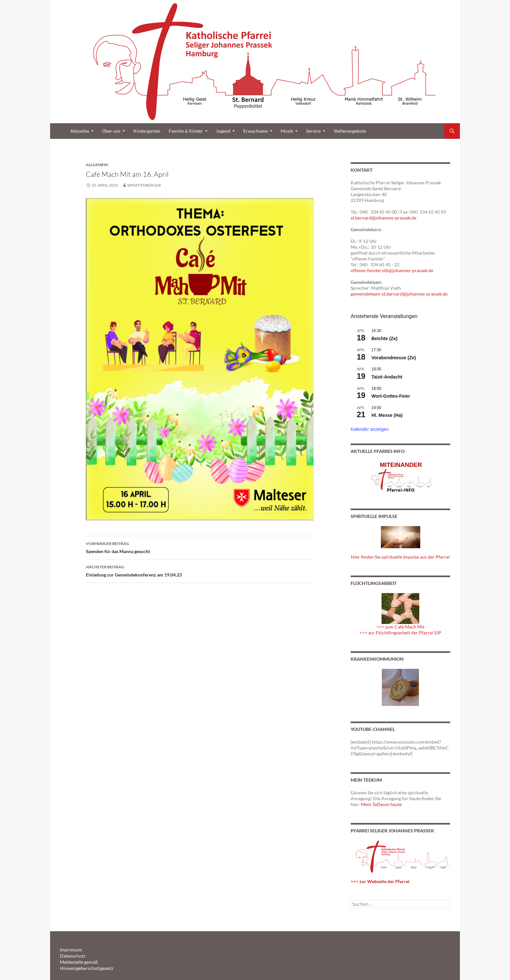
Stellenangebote (350, 131)
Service (313, 131)
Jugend (223, 131)
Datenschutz (71, 955)
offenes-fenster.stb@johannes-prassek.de (392, 270)
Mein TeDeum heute (381, 804)
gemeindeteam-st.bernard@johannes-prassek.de (399, 294)
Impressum (69, 950)
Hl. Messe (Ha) (387, 415)
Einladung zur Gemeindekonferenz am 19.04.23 (200, 570)
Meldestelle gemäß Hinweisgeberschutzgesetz (99, 961)
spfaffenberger (144, 185)
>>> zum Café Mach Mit (400, 627)
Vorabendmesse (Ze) (394, 358)
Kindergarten (147, 131)
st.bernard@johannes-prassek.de (383, 218)
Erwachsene (255, 131)
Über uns (111, 131)
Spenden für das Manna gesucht (200, 547)
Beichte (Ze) (384, 338)
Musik (287, 131)
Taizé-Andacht (387, 377)
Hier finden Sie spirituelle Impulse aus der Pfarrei (400, 557)
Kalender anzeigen (370, 429)
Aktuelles (80, 131)
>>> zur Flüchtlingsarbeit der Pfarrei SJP (400, 633)
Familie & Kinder (186, 131)
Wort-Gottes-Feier (391, 396)
